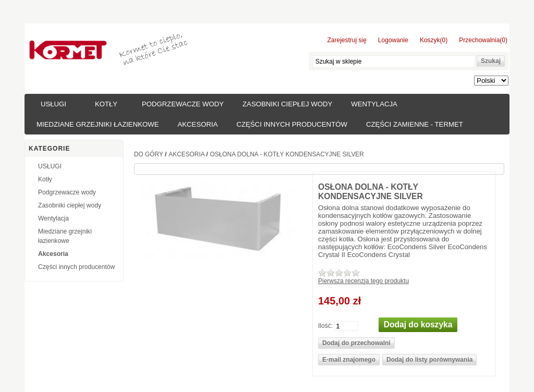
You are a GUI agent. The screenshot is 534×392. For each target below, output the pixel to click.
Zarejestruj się (347, 40)
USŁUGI (53, 104)
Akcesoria (197, 124)
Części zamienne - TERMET (415, 124)
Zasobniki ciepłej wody (287, 104)
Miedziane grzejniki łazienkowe (98, 124)
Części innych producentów (292, 124)
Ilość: (325, 325)
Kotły (106, 104)
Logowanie (393, 40)
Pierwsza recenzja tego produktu (363, 281)
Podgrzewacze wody (183, 104)
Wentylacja (374, 104)
